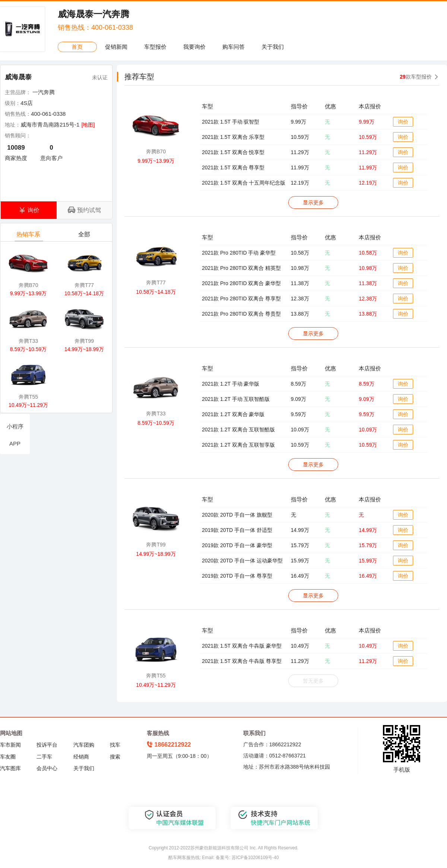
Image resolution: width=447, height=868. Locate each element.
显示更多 (313, 202)
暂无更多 (313, 681)
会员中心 (47, 768)
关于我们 (273, 47)
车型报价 (155, 47)
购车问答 (234, 47)
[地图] (88, 125)
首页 (77, 47)
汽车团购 (84, 745)
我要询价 (194, 47)
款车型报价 (416, 77)
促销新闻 (116, 47)
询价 (403, 122)
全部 (85, 236)
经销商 (81, 757)
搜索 (115, 757)
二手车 (44, 757)
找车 (115, 745)
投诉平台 (47, 745)
